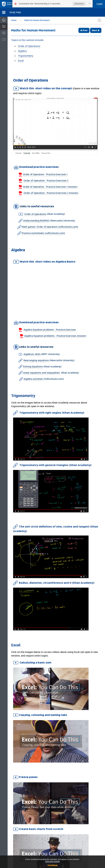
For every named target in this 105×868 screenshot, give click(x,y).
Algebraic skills (32, 354)
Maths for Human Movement (37, 20)
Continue (52, 865)
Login (100, 4)
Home (14, 20)
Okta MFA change (52, 862)
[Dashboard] (4, 20)
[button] (4, 12)
